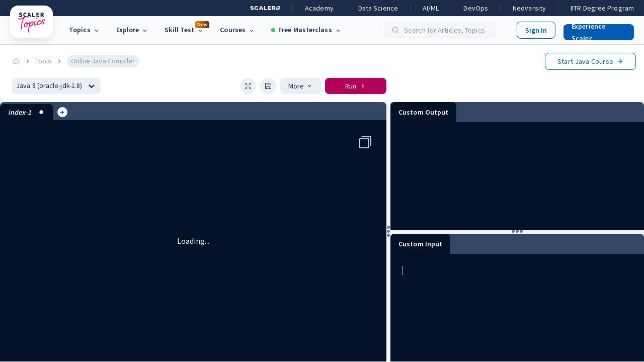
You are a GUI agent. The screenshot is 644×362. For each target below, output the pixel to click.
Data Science (378, 8)
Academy (319, 8)
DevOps (476, 8)
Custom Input (420, 244)
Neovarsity (529, 8)
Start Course (590, 61)
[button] (595, 30)
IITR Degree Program (602, 8)
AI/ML (431, 8)
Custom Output (423, 112)
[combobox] (17, 86)
